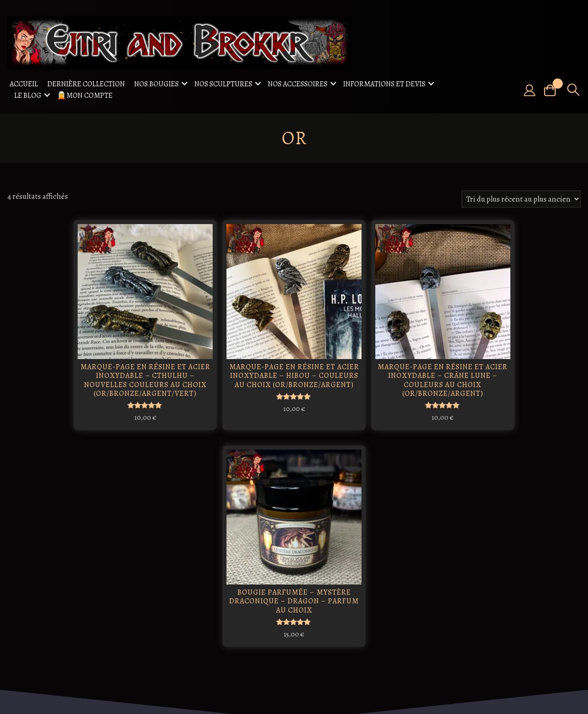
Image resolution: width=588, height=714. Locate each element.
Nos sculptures (223, 84)
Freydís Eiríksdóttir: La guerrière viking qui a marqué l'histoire (269, 562)
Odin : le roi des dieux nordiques (221, 549)
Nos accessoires (298, 84)
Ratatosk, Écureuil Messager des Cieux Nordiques (173, 558)
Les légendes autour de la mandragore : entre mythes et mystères (268, 628)
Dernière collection (86, 84)
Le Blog (28, 96)
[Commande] (521, 199)
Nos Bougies (156, 84)
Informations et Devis (384, 84)
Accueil (24, 84)
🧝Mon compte (85, 96)
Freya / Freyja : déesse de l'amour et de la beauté (174, 619)
